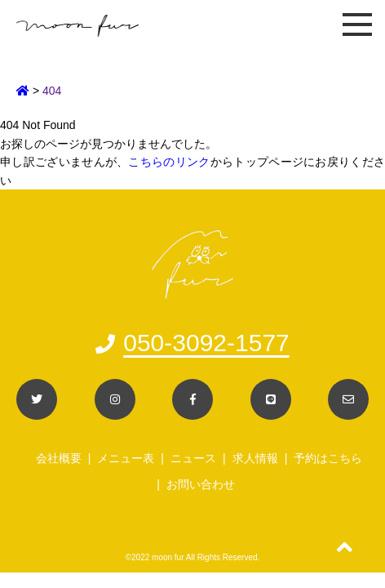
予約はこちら (328, 458)
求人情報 (255, 458)
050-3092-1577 (192, 343)
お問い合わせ (201, 484)
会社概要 (59, 458)
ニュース (193, 458)
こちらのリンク (169, 162)
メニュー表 (126, 458)
